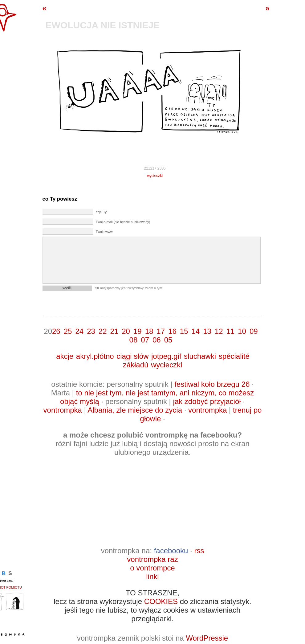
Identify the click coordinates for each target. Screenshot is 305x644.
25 (68, 331)
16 (172, 331)
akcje (65, 356)
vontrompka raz (152, 559)
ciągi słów (132, 356)
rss (199, 551)
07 (145, 340)
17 (161, 331)
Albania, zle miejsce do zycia (135, 410)
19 (138, 331)
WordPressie (207, 638)
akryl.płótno (95, 356)
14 (195, 331)
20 (126, 331)
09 (254, 331)
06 (157, 340)
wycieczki (155, 176)
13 (207, 331)
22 (103, 331)
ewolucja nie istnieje (103, 25)
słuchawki (200, 356)
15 (184, 331)
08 (134, 340)
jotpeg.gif (166, 356)
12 (219, 331)
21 (114, 331)
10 (242, 331)
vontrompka (63, 410)
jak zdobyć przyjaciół (207, 401)
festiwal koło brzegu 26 (212, 384)
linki (152, 576)
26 (56, 331)
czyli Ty (101, 212)
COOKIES (161, 601)
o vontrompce (152, 568)
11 (231, 331)
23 (91, 331)
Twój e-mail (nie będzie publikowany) (123, 222)
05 (168, 340)
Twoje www (104, 232)
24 (79, 331)
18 (149, 331)
